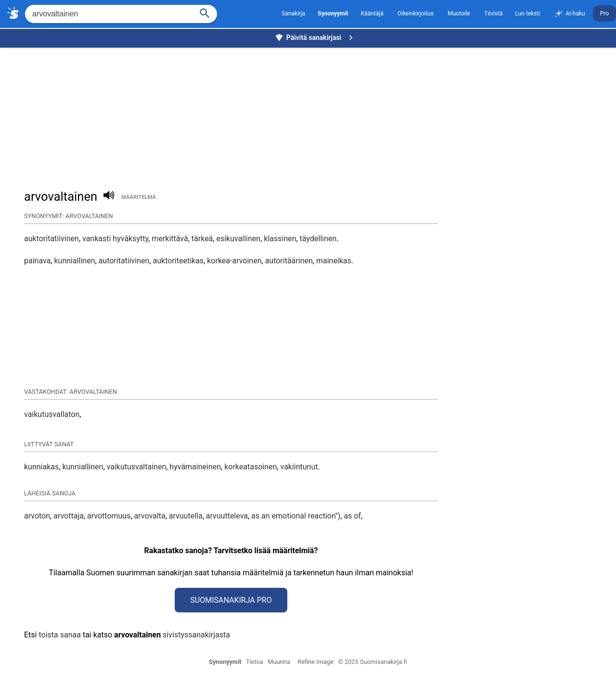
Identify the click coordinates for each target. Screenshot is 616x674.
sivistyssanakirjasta (196, 635)
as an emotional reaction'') (296, 516)
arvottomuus (109, 516)
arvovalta (150, 516)
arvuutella (186, 516)
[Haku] (205, 12)
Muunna (279, 662)
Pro (604, 13)
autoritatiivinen (124, 261)
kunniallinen (74, 261)
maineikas (334, 261)
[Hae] (108, 14)
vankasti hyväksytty (115, 239)
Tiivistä (493, 13)
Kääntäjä (372, 13)
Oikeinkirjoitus (416, 13)
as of (352, 516)
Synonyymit (225, 662)
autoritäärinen (289, 261)
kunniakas (41, 467)
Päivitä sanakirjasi (315, 38)
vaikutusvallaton (52, 414)
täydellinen (318, 239)
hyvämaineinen (195, 467)
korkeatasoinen (250, 467)
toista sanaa (59, 635)
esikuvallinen (238, 239)
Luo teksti (527, 13)
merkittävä (170, 239)
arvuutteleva (227, 516)
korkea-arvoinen (234, 261)
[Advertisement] (310, 114)
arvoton (37, 516)
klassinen (280, 239)
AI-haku (569, 14)
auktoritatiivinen (51, 239)
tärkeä (202, 239)
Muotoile (459, 13)
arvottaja (69, 516)
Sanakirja (293, 13)
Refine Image (316, 662)
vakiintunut (299, 467)
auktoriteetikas (179, 261)
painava (37, 261)
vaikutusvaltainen (137, 467)
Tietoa (255, 662)
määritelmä (139, 197)
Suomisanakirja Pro (231, 600)
